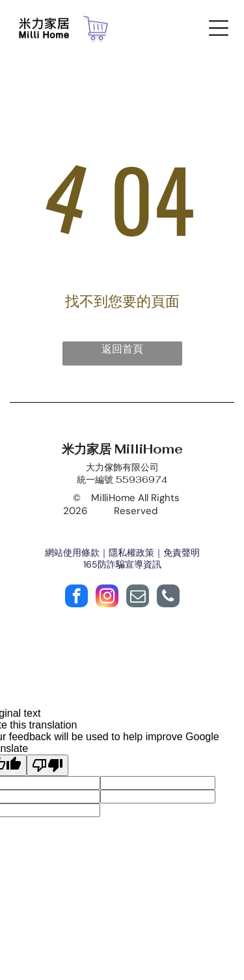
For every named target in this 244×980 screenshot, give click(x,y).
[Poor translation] (47, 765)
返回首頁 (122, 349)
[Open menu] (219, 28)
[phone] (168, 598)
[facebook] (76, 598)
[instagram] (107, 598)
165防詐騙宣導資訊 (122, 564)
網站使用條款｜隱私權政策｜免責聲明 (122, 553)
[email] (138, 598)
